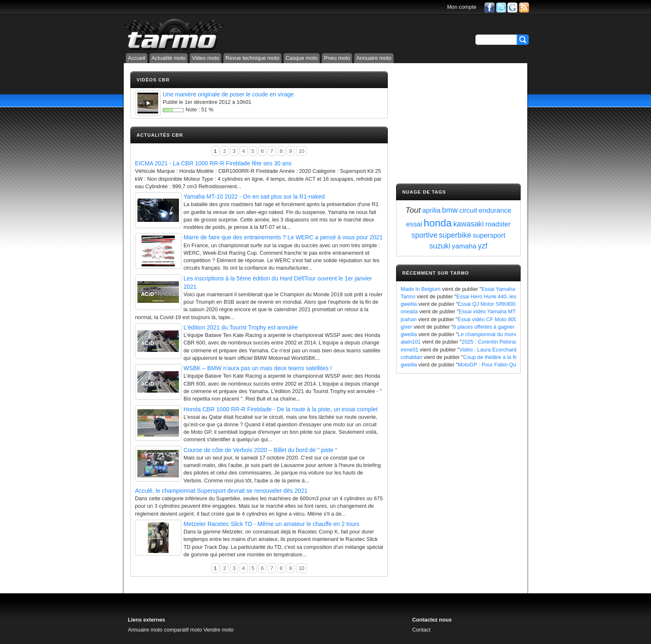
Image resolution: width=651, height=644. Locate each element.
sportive (425, 235)
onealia (409, 311)
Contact (421, 630)
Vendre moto (219, 630)
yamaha (464, 246)
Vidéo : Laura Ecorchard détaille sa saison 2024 (516, 350)
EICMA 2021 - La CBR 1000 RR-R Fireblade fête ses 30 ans (213, 163)
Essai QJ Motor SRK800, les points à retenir (510, 304)
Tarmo (408, 296)
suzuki (440, 246)
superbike (455, 235)
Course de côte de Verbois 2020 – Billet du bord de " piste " (260, 450)
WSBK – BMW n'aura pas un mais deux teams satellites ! (258, 368)
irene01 (410, 350)
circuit (468, 210)
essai (414, 224)
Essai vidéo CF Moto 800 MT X (494, 319)
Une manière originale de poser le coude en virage (228, 94)
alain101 (411, 342)
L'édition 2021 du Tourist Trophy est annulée (241, 327)
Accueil (137, 58)
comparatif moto (183, 630)
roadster (498, 224)
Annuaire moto (374, 58)
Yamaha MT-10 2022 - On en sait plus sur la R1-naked (254, 197)
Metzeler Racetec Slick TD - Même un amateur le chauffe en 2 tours (272, 524)
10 (301, 151)
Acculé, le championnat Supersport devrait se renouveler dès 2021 (221, 491)
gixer (406, 327)
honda (438, 223)
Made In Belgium (421, 289)
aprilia (431, 210)
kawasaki (469, 224)
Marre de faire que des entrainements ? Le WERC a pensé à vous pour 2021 (283, 237)
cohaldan (411, 357)
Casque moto (302, 58)
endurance (495, 210)
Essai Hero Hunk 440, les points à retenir (505, 296)
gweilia (409, 304)
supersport (489, 235)
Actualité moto (169, 58)
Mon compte (462, 7)
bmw (450, 210)
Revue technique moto (252, 58)
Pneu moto (337, 58)
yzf (483, 246)
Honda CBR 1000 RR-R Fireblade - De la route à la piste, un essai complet (280, 409)
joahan (409, 319)
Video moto (206, 58)
